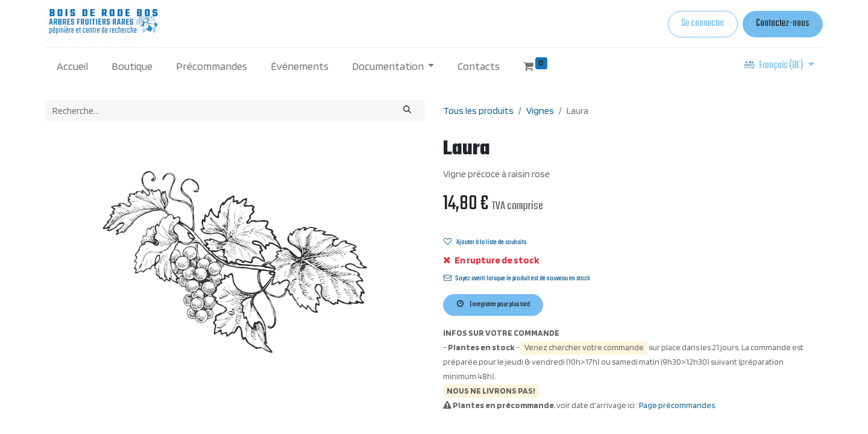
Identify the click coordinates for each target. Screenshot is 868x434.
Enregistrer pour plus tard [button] (493, 304)
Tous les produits (478, 111)
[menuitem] (73, 66)
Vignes (540, 111)
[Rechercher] (407, 111)
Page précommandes (677, 405)
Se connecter (703, 24)
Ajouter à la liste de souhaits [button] (485, 242)
